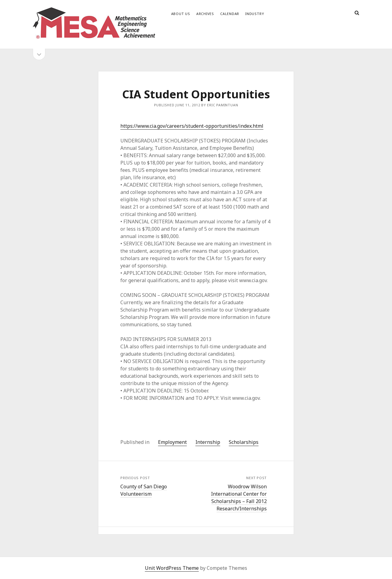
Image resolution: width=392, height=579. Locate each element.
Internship (208, 442)
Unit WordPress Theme (172, 568)
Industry (255, 14)
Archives (205, 14)
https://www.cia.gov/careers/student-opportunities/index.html (192, 126)
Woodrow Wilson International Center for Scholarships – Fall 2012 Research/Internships (239, 498)
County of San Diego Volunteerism (144, 490)
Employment (172, 442)
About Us (181, 14)
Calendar (230, 14)
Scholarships (244, 442)
